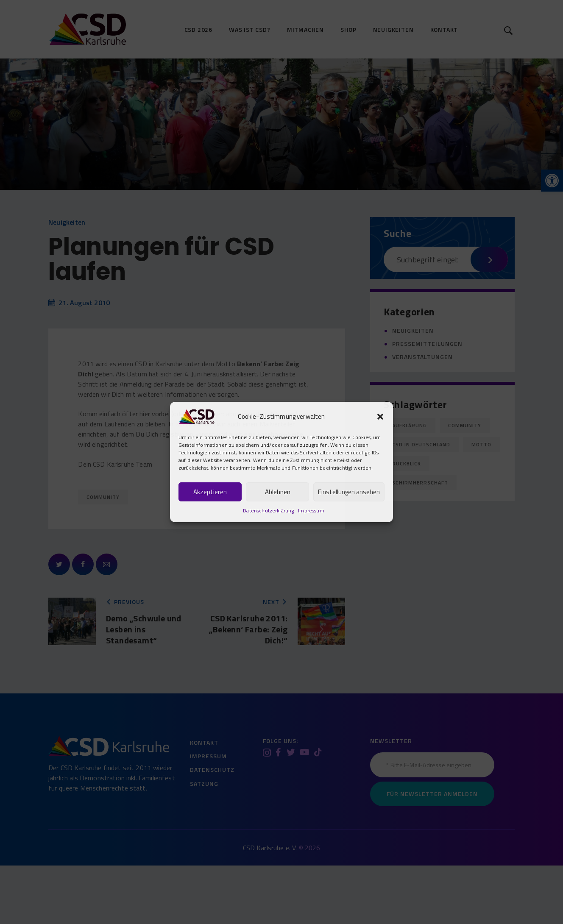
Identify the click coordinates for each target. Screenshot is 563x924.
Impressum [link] (311, 511)
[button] (380, 417)
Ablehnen (278, 492)
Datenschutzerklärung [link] (268, 511)
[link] (196, 415)
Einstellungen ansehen (349, 492)
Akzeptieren (210, 492)
